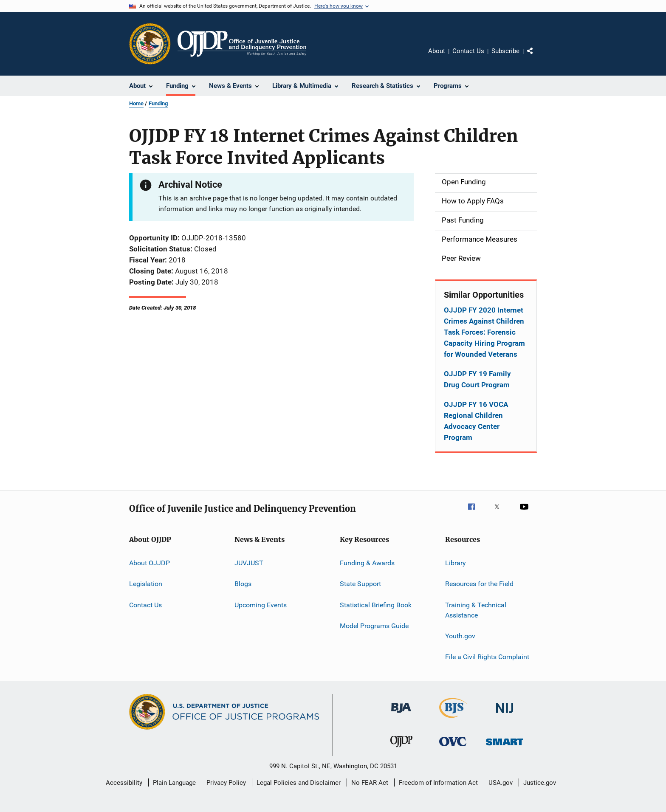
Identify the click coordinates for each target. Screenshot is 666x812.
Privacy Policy (226, 783)
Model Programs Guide (374, 626)
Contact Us (468, 51)
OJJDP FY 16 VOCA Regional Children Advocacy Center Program (476, 421)
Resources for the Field (479, 584)
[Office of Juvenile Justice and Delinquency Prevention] (401, 749)
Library (456, 563)
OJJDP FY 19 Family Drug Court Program (477, 379)
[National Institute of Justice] (505, 715)
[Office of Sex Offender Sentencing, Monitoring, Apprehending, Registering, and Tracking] (505, 747)
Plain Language (174, 783)
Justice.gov (540, 783)
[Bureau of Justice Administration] (401, 714)
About (437, 51)
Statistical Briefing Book (376, 605)
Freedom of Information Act (438, 783)
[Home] (242, 44)
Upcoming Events (261, 605)
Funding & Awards (367, 563)
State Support (360, 584)
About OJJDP (150, 563)
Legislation (146, 584)
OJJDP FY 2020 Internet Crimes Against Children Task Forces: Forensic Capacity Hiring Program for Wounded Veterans (484, 332)
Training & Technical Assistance (476, 610)
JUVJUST (249, 563)
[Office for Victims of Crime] (453, 748)
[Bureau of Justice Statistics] (453, 719)
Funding (158, 103)
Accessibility (124, 783)
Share (537, 57)
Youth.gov (460, 636)
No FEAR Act (370, 783)
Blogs (243, 584)
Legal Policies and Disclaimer (299, 783)
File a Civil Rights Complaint (487, 657)
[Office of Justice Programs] (150, 44)
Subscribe (505, 51)
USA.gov (501, 783)
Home (136, 103)
